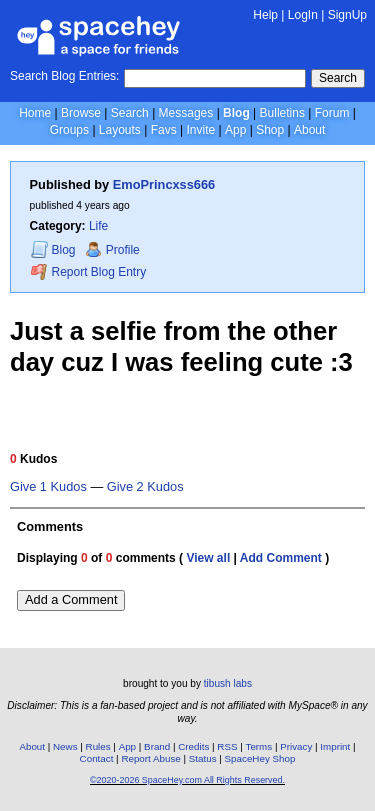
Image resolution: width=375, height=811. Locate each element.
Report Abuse (150, 758)
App (235, 130)
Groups (69, 130)
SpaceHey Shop (260, 758)
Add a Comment (71, 599)
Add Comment (281, 558)
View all (208, 558)
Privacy (296, 746)
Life (98, 226)
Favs (164, 130)
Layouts (120, 130)
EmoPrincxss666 (164, 184)
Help (265, 15)
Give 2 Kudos (145, 487)
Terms (259, 746)
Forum (332, 113)
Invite (200, 130)
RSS (227, 746)
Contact (97, 758)
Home (35, 113)
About (309, 130)
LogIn (303, 15)
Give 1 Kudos (48, 487)
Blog (236, 113)
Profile (112, 250)
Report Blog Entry (88, 271)
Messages (186, 113)
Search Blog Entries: (64, 76)
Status (203, 758)
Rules (98, 746)
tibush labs (228, 683)
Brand (157, 746)
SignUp (347, 15)
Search (338, 78)
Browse (81, 113)
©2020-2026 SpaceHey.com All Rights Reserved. (187, 780)
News (65, 746)
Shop (270, 130)
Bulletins (282, 113)
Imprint (335, 746)
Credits (193, 746)
